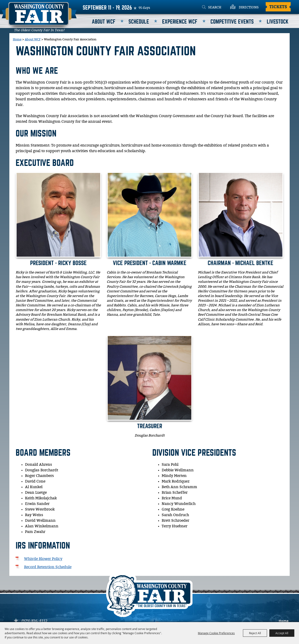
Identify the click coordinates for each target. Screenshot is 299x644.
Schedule (139, 22)
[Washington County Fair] (39, 17)
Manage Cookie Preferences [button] (216, 633)
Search (204, 7)
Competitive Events (232, 22)
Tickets (278, 6)
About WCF (104, 22)
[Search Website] (220, 7)
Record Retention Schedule (48, 567)
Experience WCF (180, 22)
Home (17, 39)
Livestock (278, 22)
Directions (249, 7)
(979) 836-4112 (34, 621)
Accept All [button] (282, 633)
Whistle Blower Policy (43, 559)
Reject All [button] (255, 633)
